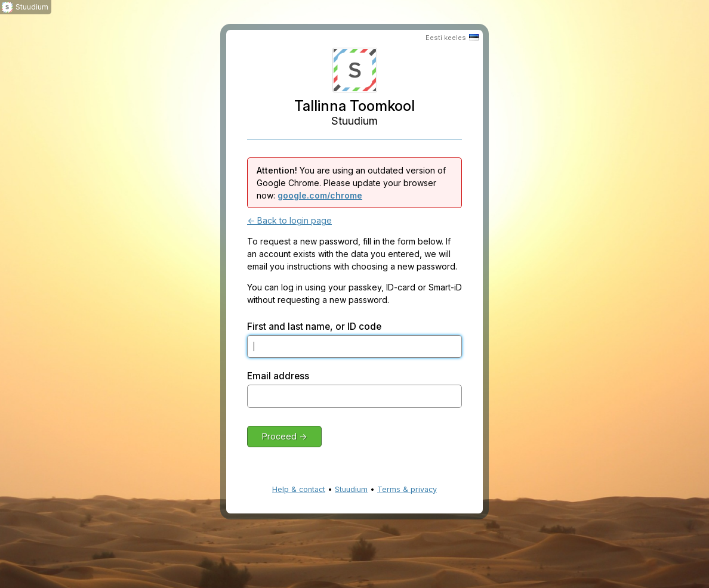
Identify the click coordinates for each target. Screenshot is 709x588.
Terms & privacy (407, 489)
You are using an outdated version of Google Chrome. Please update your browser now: (351, 183)
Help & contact (299, 489)
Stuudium (351, 489)
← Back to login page (289, 220)
